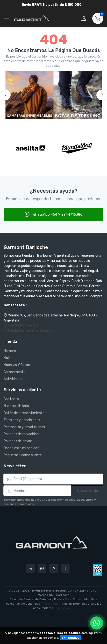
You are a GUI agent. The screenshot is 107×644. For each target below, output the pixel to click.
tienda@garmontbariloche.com (30, 331)
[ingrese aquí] (50, 604)
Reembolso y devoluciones (24, 427)
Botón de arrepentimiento (24, 413)
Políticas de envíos (18, 441)
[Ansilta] (30, 148)
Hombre (10, 351)
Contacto (11, 399)
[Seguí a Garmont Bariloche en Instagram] (54, 568)
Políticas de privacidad (21, 434)
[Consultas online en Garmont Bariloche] (30, 568)
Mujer (8, 358)
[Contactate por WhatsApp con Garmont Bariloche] (42, 568)
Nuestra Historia (16, 406)
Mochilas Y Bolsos (17, 365)
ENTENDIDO (71, 638)
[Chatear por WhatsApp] (97, 623)
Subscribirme (87, 491)
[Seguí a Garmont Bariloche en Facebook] (65, 568)
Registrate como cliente (23, 455)
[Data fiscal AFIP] (98, 570)
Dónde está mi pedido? (21, 448)
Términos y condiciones (22, 420)
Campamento (14, 372)
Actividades (13, 379)
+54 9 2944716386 (21, 326)
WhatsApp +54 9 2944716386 (53, 214)
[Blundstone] (77, 148)
